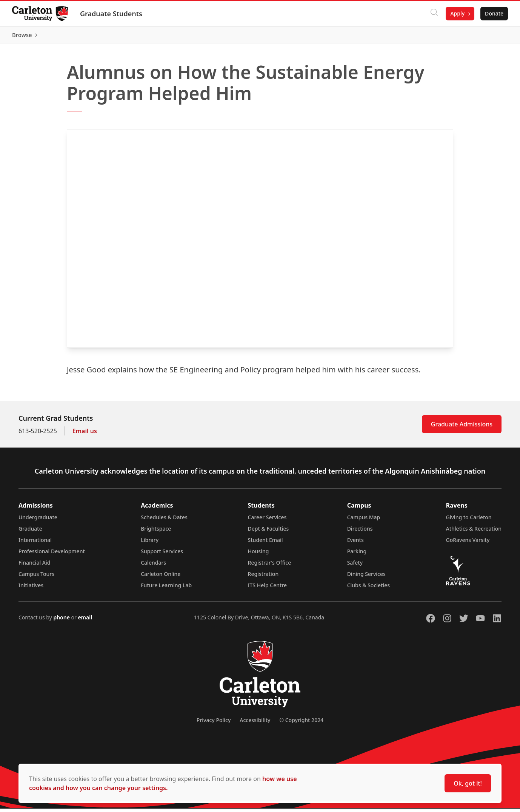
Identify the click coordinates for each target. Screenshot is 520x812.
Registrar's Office (270, 566)
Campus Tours (36, 577)
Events (355, 543)
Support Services (162, 555)
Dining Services (366, 577)
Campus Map (364, 521)
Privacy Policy (214, 723)
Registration (263, 577)
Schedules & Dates (164, 521)
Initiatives (31, 589)
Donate (494, 13)
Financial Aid (34, 566)
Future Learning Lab (166, 589)
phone (62, 621)
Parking (357, 555)
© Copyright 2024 (301, 723)
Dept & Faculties (268, 532)
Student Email (265, 543)
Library (150, 543)
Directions (360, 532)
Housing (258, 555)
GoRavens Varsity (468, 543)
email (85, 621)
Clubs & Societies (368, 589)
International (35, 543)
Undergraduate (38, 521)
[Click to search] (434, 14)
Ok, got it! (468, 783)
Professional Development (52, 555)
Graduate (30, 532)
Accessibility (255, 723)
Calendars (153, 566)
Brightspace (156, 532)
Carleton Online (161, 577)
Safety (355, 566)
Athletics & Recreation (474, 532)
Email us (85, 434)
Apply (457, 13)
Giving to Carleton (469, 521)
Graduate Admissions (462, 428)
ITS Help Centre (268, 589)
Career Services (267, 521)
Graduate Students (111, 14)
